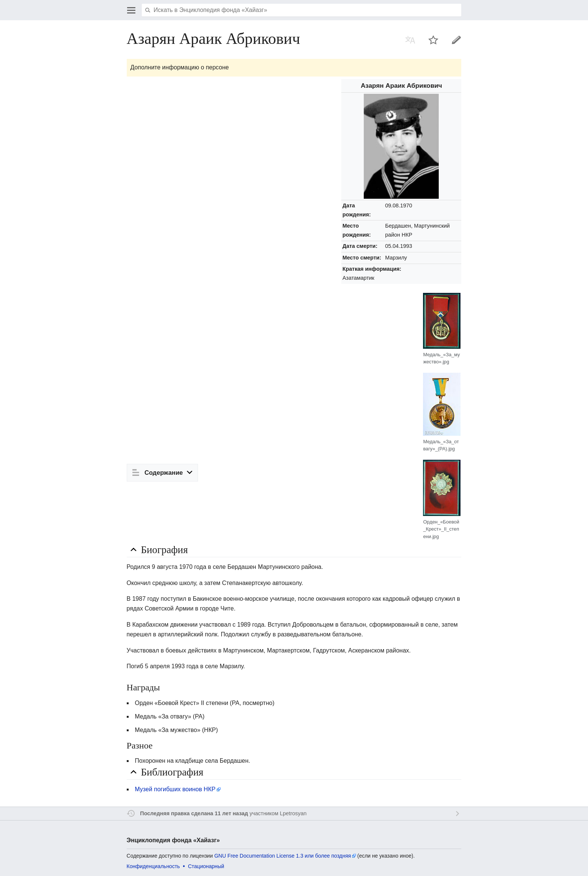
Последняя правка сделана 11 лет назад (194, 813)
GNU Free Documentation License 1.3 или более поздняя (282, 856)
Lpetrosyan (293, 813)
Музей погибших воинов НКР (175, 789)
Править (456, 40)
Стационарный (206, 866)
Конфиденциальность (153, 866)
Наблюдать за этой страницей (433, 40)
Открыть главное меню (131, 10)
